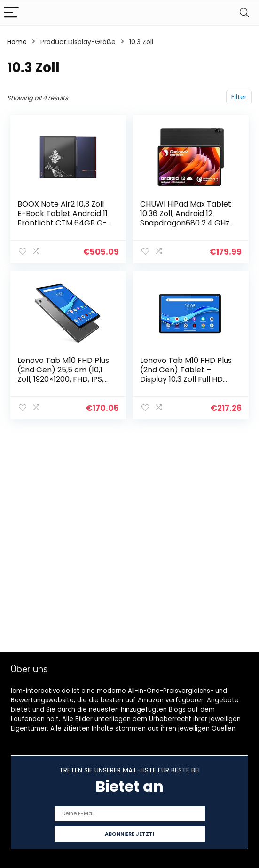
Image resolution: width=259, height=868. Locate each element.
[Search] (244, 13)
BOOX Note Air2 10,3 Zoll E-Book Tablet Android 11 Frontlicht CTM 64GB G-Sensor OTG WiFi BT (63, 218)
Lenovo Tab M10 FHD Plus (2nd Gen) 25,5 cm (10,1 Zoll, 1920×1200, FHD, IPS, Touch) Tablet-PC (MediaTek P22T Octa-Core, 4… (64, 383)
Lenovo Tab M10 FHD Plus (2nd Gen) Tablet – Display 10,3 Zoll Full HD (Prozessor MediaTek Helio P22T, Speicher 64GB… (186, 383)
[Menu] (11, 13)
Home (17, 42)
